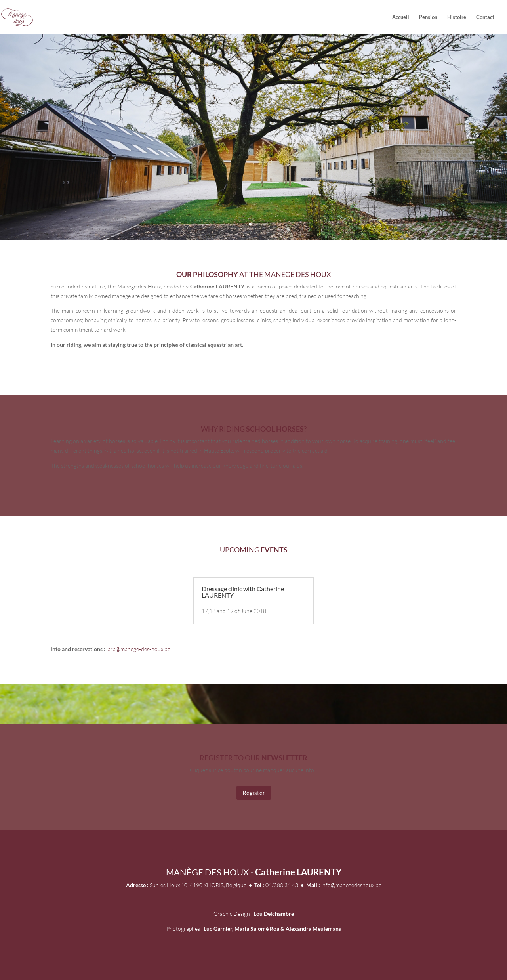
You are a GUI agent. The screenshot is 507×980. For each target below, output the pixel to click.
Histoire (457, 17)
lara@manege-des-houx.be (138, 649)
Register (254, 793)
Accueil (401, 17)
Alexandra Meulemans (313, 929)
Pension (428, 17)
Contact (485, 17)
